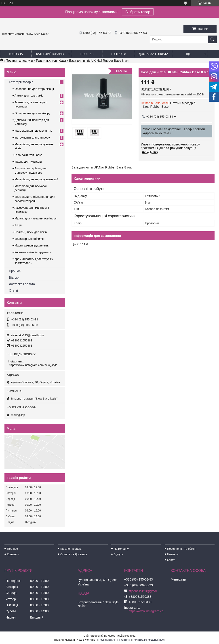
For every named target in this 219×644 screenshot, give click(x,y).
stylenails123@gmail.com (27, 335)
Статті (13, 290)
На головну (121, 549)
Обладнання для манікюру (32, 113)
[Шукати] (212, 39)
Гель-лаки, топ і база (51, 61)
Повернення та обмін (181, 549)
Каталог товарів (71, 549)
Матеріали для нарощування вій (36, 179)
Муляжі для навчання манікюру (36, 218)
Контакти (118, 54)
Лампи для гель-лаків (29, 96)
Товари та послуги (19, 61)
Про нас (87, 54)
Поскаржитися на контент (114, 640)
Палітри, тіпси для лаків (31, 232)
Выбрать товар (138, 12)
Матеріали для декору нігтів (33, 131)
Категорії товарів (50, 54)
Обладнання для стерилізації (34, 89)
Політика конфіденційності (149, 640)
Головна (16, 54)
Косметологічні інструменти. (33, 252)
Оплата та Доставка (74, 554)
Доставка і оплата (154, 54)
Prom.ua (130, 636)
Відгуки (14, 278)
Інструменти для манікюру (32, 138)
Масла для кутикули (28, 162)
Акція (18, 225)
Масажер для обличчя (29, 239)
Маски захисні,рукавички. (32, 245)
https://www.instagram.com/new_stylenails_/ (35, 365)
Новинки (173, 554)
